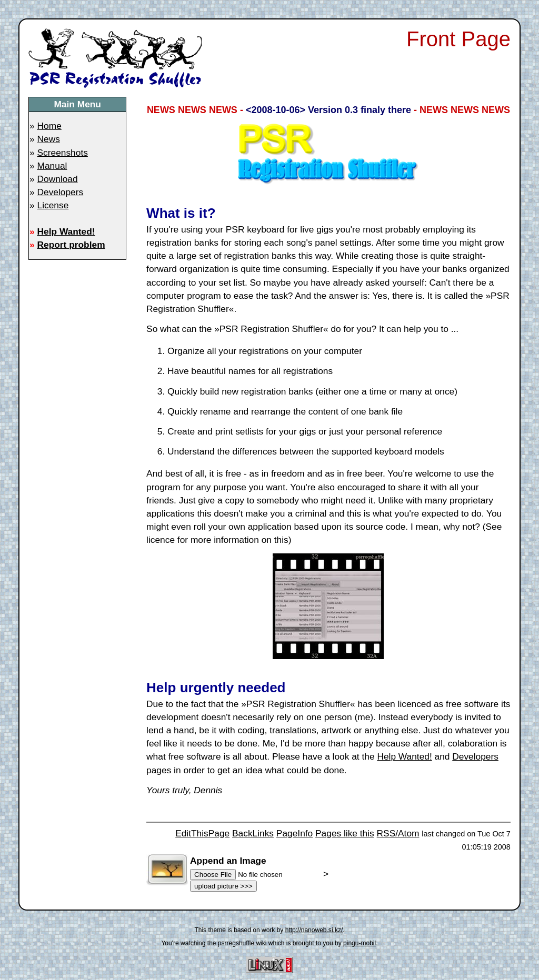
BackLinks (253, 833)
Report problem (71, 245)
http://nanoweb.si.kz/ (314, 930)
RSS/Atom (398, 833)
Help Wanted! (66, 231)
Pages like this (345, 833)
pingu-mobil (360, 943)
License (53, 205)
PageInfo (295, 833)
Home (49, 126)
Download (58, 179)
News (49, 139)
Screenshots (63, 153)
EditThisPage (202, 833)
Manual (52, 166)
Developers (61, 192)
